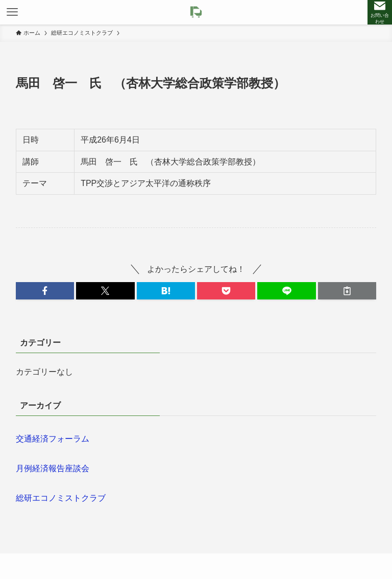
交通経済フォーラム (53, 439)
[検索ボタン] (380, 12)
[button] (45, 291)
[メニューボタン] (12, 12)
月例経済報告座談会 (53, 468)
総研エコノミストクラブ (61, 498)
